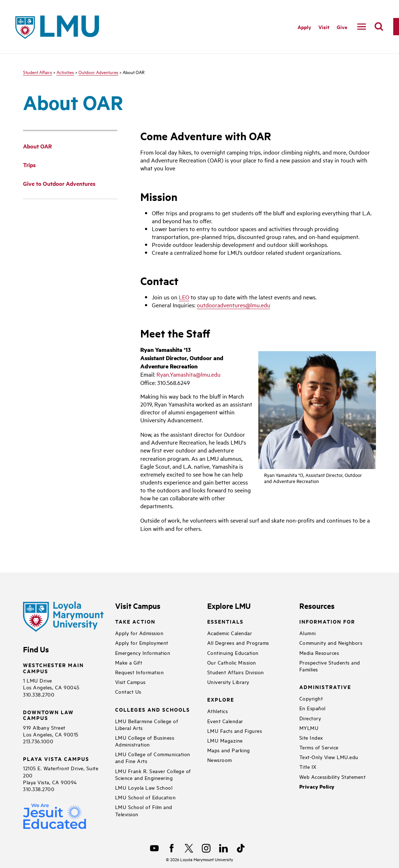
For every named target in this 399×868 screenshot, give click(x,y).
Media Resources (319, 653)
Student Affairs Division (236, 672)
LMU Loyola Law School (144, 787)
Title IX (308, 766)
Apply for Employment (142, 642)
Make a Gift (129, 662)
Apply (304, 27)
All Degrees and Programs (238, 642)
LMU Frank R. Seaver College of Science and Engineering (153, 774)
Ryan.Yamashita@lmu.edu (189, 374)
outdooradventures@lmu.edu (233, 305)
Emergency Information (143, 653)
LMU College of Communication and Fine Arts (153, 757)
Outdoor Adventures (98, 72)
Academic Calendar (230, 633)
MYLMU (309, 728)
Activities (65, 72)
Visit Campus (130, 682)
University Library (228, 682)
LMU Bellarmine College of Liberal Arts (147, 724)
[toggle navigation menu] (362, 27)
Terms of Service (319, 747)
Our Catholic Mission (232, 662)
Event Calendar (225, 721)
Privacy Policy (317, 787)
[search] (379, 27)
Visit (324, 27)
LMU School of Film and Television (144, 810)
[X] (189, 848)
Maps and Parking (229, 750)
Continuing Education (233, 653)
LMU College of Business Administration (145, 741)
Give (342, 27)
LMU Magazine (225, 740)
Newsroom (220, 760)
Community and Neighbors (331, 642)
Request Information (140, 672)
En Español (312, 708)
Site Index (311, 737)
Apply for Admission (139, 633)
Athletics (218, 711)
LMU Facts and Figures (235, 731)
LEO (184, 297)
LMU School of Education (146, 797)
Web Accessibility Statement (333, 777)
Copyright (311, 698)
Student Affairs (38, 72)
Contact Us (128, 691)
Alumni (308, 633)
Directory (310, 718)
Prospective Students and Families (330, 666)
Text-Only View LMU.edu (329, 757)
